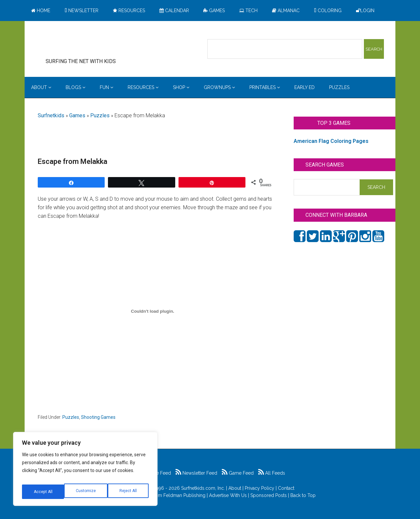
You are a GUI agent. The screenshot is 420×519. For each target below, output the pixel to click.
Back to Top (303, 495)
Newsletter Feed (196, 473)
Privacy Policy (260, 488)
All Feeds (272, 473)
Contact (286, 488)
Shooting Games (98, 417)
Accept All (128, 492)
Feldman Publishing (184, 495)
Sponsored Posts (269, 495)
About (235, 488)
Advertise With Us (228, 495)
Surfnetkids (51, 115)
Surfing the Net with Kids (91, 42)
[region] (85, 471)
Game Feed (238, 473)
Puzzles (100, 115)
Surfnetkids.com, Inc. (203, 488)
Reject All (86, 492)
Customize (43, 492)
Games (77, 115)
